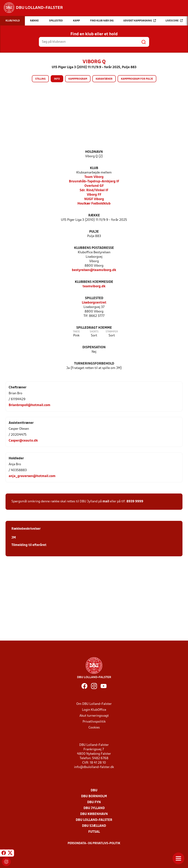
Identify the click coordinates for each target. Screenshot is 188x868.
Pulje (94, 232)
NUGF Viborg (94, 199)
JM (14, 538)
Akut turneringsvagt (94, 716)
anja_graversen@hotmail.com (32, 476)
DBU (94, 790)
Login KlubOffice (94, 710)
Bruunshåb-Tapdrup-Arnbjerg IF (94, 182)
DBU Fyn (94, 802)
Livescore (174, 21)
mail (106, 502)
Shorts (94, 332)
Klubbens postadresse (94, 248)
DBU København (94, 814)
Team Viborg (94, 177)
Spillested (94, 298)
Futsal (94, 832)
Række (94, 216)
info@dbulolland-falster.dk (94, 767)
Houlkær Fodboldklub (94, 204)
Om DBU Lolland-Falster (94, 704)
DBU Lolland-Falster (94, 820)
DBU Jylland (94, 808)
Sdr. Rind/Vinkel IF (94, 190)
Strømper (112, 332)
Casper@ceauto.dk (23, 441)
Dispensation (94, 347)
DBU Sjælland (94, 826)
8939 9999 (135, 502)
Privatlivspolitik (94, 722)
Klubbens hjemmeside (94, 282)
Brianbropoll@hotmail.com (29, 405)
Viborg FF (94, 195)
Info (57, 79)
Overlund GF (94, 186)
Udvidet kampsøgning (140, 21)
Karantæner (104, 79)
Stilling (40, 79)
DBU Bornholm (94, 796)
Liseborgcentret (94, 303)
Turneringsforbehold (94, 364)
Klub (94, 168)
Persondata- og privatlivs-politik (94, 843)
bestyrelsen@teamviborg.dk (94, 270)
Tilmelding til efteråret (29, 545)
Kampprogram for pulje (137, 79)
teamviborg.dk (94, 286)
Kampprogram (78, 79)
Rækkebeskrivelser (26, 529)
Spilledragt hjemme (94, 328)
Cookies (94, 728)
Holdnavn (94, 152)
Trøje (76, 332)
